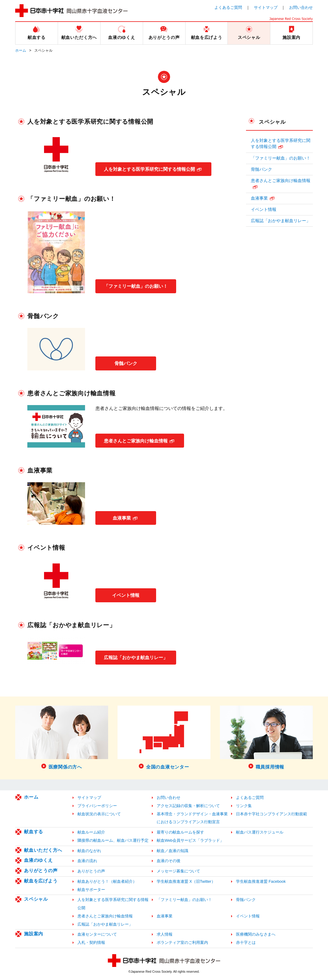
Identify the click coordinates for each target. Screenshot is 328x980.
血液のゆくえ (38, 860)
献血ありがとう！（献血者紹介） (107, 881)
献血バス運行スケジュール (260, 832)
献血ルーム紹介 (91, 832)
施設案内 (34, 934)
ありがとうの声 (41, 870)
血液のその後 (169, 861)
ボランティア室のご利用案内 (182, 942)
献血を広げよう (41, 881)
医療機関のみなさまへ (256, 934)
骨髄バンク (126, 363)
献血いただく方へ (43, 850)
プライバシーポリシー (97, 806)
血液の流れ (87, 861)
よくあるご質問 (228, 7)
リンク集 (244, 806)
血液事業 (122, 518)
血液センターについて (97, 934)
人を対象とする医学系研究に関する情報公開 (153, 169)
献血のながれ (89, 851)
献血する (34, 832)
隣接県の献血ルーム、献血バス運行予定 (113, 840)
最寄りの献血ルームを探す (180, 832)
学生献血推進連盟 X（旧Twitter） (186, 881)
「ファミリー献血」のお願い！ (138, 286)
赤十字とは (246, 942)
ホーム (21, 50)
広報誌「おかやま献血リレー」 (138, 657)
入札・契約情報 (91, 942)
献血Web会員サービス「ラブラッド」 (190, 840)
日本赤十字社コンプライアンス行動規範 (272, 814)
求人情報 (165, 934)
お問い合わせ (301, 7)
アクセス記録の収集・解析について (188, 806)
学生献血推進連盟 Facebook (261, 881)
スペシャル (272, 122)
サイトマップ (266, 7)
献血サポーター (91, 890)
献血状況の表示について (99, 814)
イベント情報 (126, 595)
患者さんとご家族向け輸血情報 (138, 440)
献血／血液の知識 (173, 851)
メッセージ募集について (178, 871)
